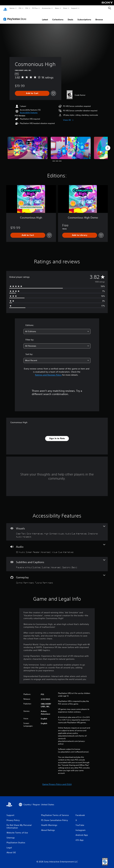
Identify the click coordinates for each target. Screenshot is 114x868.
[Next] (108, 145)
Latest (45, 17)
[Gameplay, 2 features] (57, 577)
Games (12, 8)
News (57, 8)
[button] (29, 110)
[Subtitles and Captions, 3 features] (57, 561)
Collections (58, 17)
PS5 (20, 8)
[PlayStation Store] (15, 16)
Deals (70, 17)
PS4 (27, 8)
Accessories (46, 8)
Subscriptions (84, 17)
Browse (99, 17)
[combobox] (57, 329)
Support (74, 8)
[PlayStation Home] (5, 8)
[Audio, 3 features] (57, 546)
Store (65, 8)
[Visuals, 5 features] (57, 529)
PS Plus (35, 8)
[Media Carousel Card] (28, 145)
